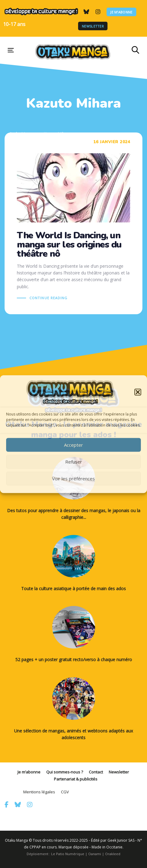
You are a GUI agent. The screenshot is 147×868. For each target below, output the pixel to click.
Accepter (73, 445)
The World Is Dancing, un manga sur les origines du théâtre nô (73, 224)
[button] (138, 392)
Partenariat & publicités (76, 779)
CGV (65, 792)
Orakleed (113, 854)
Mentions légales (39, 792)
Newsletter (93, 26)
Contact (96, 772)
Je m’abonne (121, 12)
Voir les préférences (73, 479)
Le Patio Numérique (68, 854)
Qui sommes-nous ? (65, 772)
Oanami (95, 854)
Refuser (74, 462)
